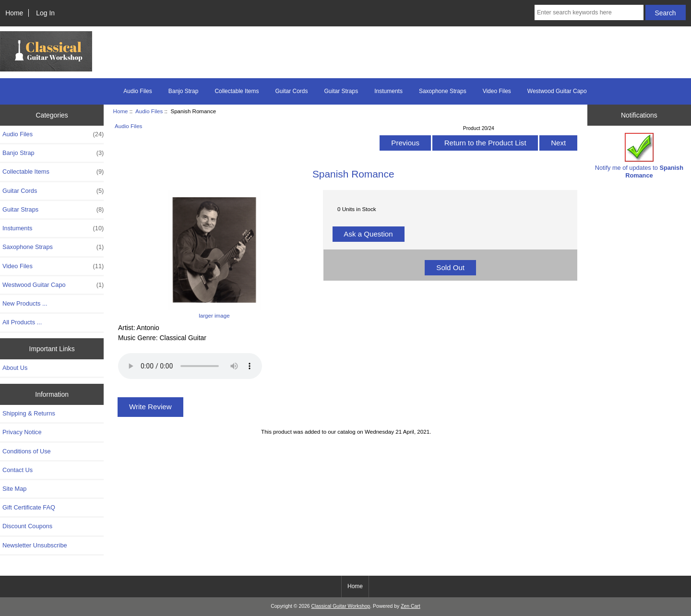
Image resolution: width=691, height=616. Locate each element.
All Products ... (22, 322)
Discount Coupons (27, 526)
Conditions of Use (27, 451)
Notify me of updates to (639, 156)
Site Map (14, 489)
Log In (45, 13)
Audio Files (149, 111)
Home (14, 13)
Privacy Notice (22, 432)
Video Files (497, 91)
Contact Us (18, 470)
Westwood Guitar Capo (557, 91)
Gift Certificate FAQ (29, 507)
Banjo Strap (184, 91)
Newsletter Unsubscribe (35, 545)
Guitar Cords (291, 91)
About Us (15, 368)
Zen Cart (411, 606)
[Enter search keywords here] (589, 12)
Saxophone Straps (443, 91)
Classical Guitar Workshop (341, 606)
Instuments (388, 91)
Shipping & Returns (29, 413)
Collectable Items (237, 91)
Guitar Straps (341, 91)
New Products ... (25, 303)
